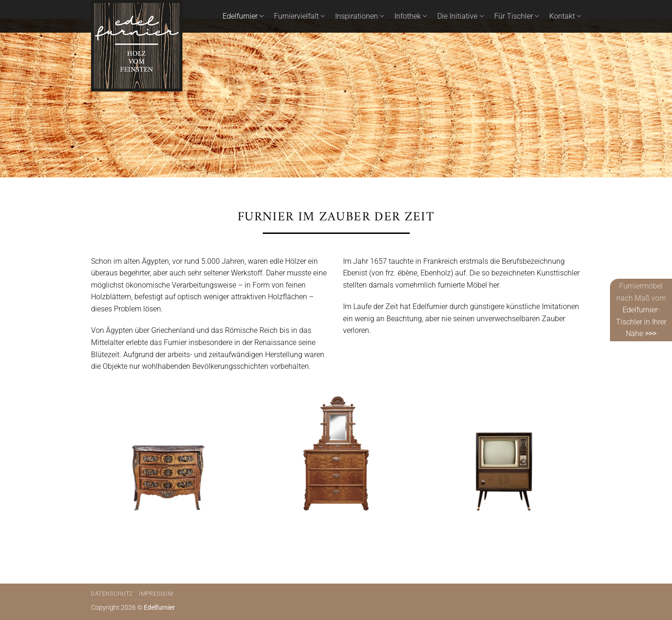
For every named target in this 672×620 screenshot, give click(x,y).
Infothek (411, 16)
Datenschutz (112, 594)
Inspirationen (360, 16)
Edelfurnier (243, 16)
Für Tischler (517, 16)
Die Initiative (460, 16)
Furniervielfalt (299, 16)
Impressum (156, 594)
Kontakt (565, 16)
